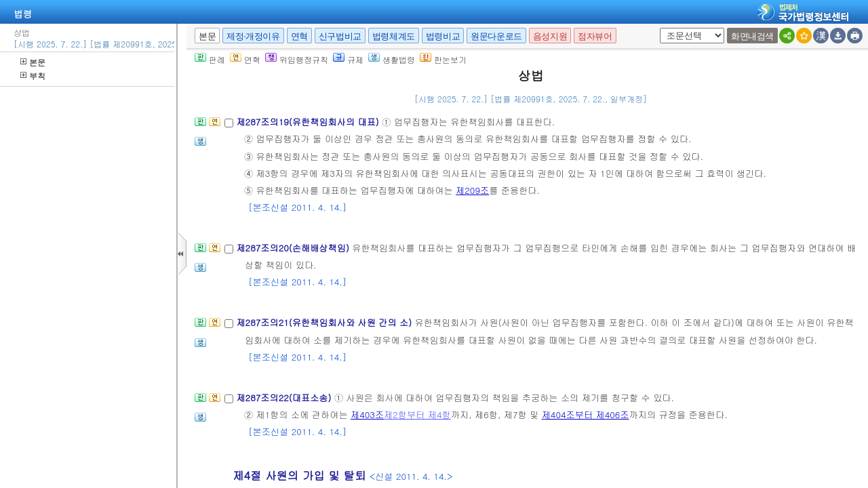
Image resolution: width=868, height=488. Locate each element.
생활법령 (392, 59)
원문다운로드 (496, 36)
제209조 (472, 190)
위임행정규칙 (297, 59)
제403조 (367, 414)
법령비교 (443, 36)
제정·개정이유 (253, 36)
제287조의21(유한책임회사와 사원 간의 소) (325, 322)
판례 (210, 59)
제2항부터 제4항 (417, 414)
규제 (348, 59)
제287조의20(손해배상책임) (294, 248)
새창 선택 (657, 28)
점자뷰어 (595, 36)
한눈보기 (443, 59)
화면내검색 (752, 36)
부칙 (33, 76)
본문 (33, 62)
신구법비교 (340, 36)
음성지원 (550, 36)
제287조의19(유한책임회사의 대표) (309, 122)
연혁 (299, 36)
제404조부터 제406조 (586, 414)
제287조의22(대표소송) (285, 398)
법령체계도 (394, 36)
